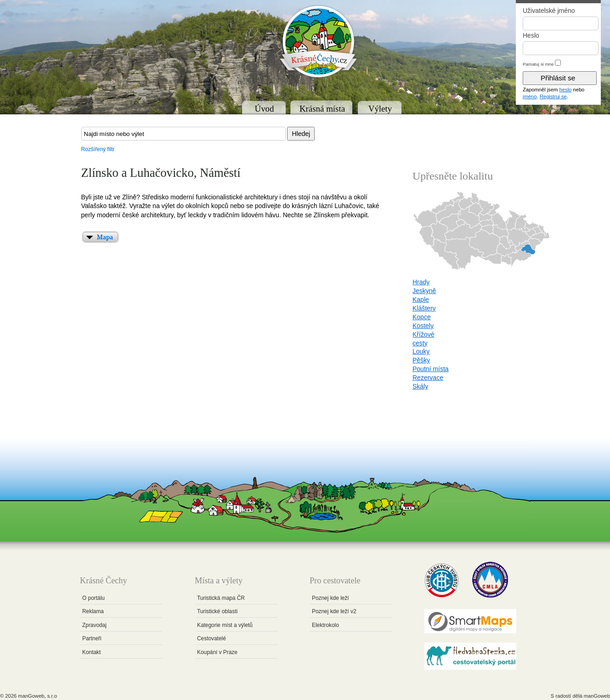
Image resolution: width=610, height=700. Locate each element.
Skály (420, 386)
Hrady (421, 282)
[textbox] (184, 134)
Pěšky (421, 360)
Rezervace (428, 378)
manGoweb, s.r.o (37, 696)
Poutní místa (431, 369)
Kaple (421, 299)
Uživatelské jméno (549, 11)
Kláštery (424, 308)
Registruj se (553, 96)
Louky (421, 351)
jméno (530, 96)
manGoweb (597, 696)
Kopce (422, 317)
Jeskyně (424, 291)
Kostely (423, 326)
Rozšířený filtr (98, 149)
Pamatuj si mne (538, 64)
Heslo (531, 35)
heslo (566, 90)
